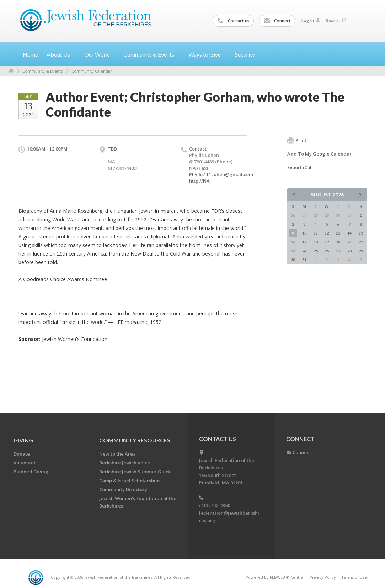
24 (304, 251)
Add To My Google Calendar (319, 154)
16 (293, 242)
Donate (22, 454)
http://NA (199, 181)
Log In (311, 20)
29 (361, 251)
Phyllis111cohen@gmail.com (221, 174)
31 (304, 260)
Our (100, 54)
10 (304, 233)
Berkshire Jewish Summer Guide (135, 472)
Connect (277, 21)
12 (327, 233)
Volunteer (25, 463)
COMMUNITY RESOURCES (135, 440)
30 (293, 260)
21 (349, 242)
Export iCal (299, 167)
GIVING (23, 440)
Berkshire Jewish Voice (125, 463)
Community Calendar (92, 71)
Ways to (207, 54)
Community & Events (42, 71)
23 (293, 251)
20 (338, 242)
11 (316, 233)
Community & (152, 54)
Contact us (234, 21)
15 (361, 233)
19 (327, 242)
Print (297, 141)
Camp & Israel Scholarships (130, 481)
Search (336, 20)
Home (30, 54)
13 (338, 233)
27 (338, 251)
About (61, 54)
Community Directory (123, 489)
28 (349, 251)
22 (361, 242)
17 (304, 242)
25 (316, 251)
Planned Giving (31, 472)
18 (316, 242)
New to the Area (117, 454)
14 (349, 233)
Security (245, 54)
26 (327, 251)
